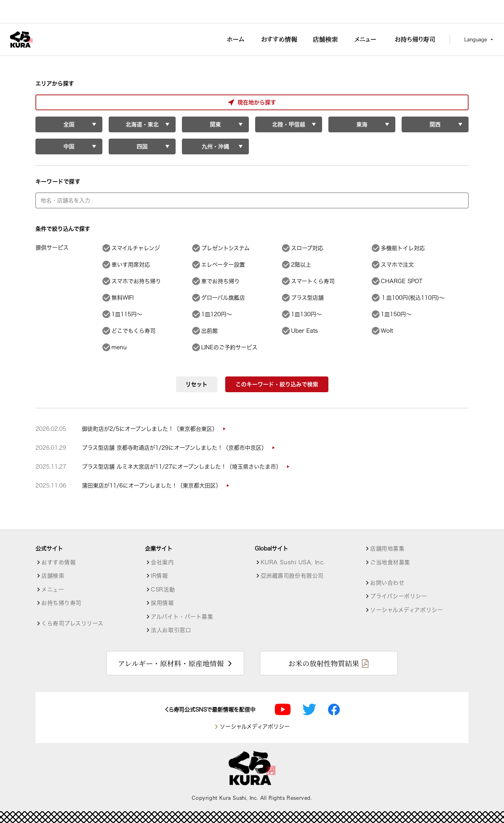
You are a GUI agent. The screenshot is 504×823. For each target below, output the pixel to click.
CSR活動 (163, 589)
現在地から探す (69, 102)
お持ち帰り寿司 (61, 603)
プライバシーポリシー (399, 596)
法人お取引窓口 (171, 630)
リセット (196, 384)
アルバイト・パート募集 (182, 617)
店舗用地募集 (387, 549)
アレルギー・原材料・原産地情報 (171, 663)
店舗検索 (53, 576)
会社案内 (162, 562)
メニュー (53, 589)
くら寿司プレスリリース (72, 623)
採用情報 (162, 603)
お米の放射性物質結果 (324, 663)
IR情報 (159, 576)
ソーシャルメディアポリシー (407, 610)
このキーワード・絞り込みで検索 (277, 384)
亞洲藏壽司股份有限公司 (292, 576)
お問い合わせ (387, 583)
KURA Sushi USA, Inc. (293, 562)
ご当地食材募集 (390, 562)
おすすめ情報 (58, 562)
